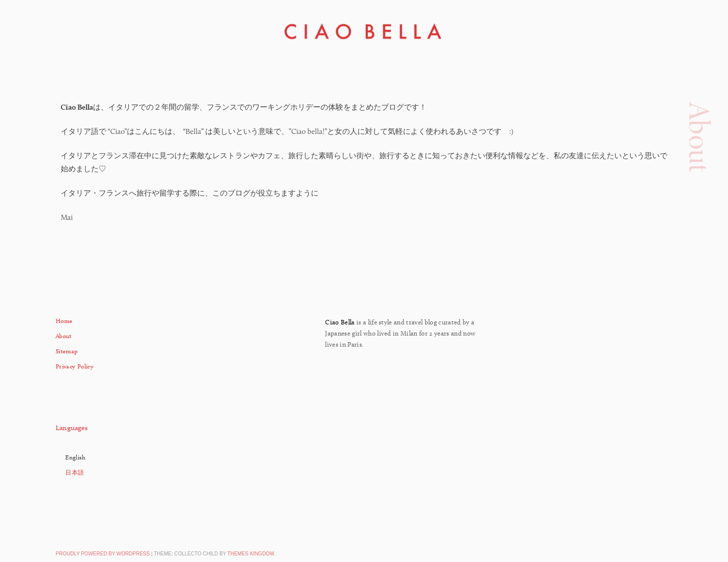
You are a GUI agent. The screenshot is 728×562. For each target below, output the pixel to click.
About (64, 336)
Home (64, 321)
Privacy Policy (75, 366)
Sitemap (66, 351)
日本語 (75, 472)
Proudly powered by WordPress (103, 554)
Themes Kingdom (251, 554)
